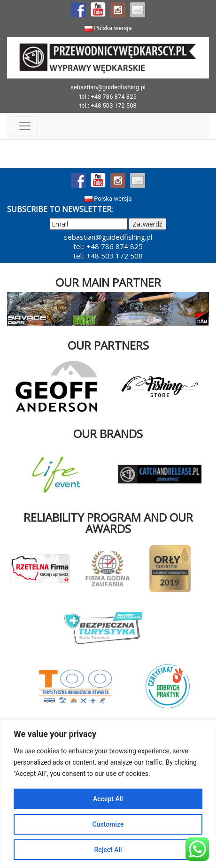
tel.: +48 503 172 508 (108, 106)
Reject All (108, 850)
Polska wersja (108, 28)
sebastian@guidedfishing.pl (108, 87)
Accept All (108, 799)
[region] (108, 794)
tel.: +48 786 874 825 (108, 97)
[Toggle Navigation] (25, 126)
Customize (108, 824)
